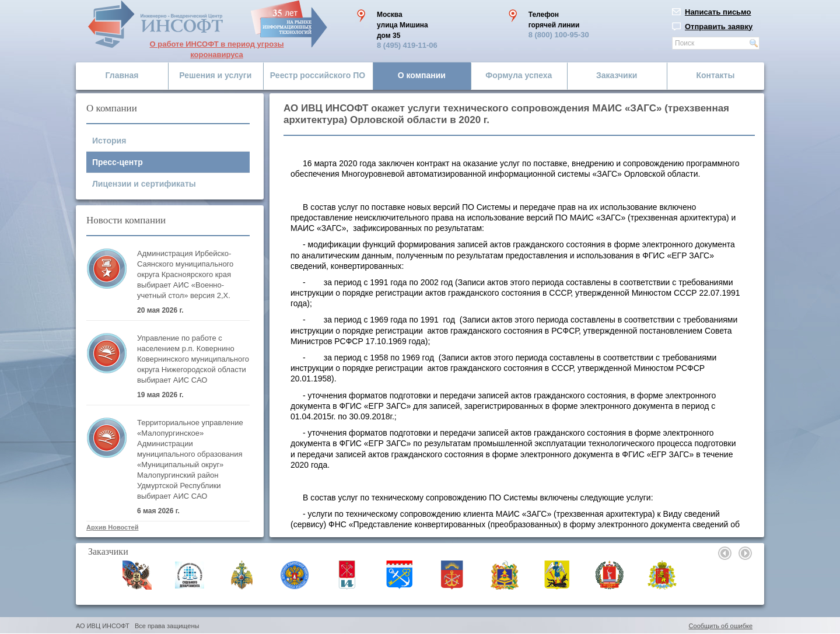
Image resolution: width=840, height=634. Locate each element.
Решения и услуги (215, 75)
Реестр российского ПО (318, 75)
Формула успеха (519, 75)
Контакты (715, 75)
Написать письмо (718, 12)
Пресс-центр (118, 162)
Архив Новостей (112, 527)
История (109, 141)
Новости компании (126, 220)
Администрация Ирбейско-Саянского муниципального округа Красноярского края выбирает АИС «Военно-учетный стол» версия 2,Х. (185, 274)
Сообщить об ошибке (721, 626)
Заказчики (617, 75)
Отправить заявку (719, 27)
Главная (122, 75)
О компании (422, 75)
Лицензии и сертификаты (144, 184)
